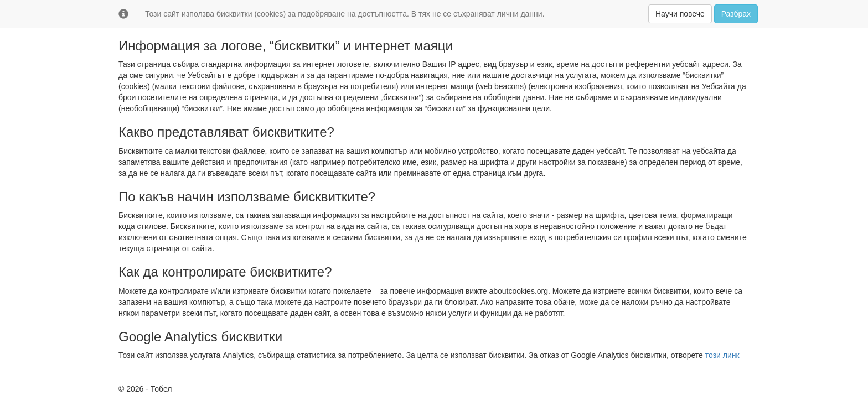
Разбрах (736, 14)
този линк (722, 355)
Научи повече (680, 14)
